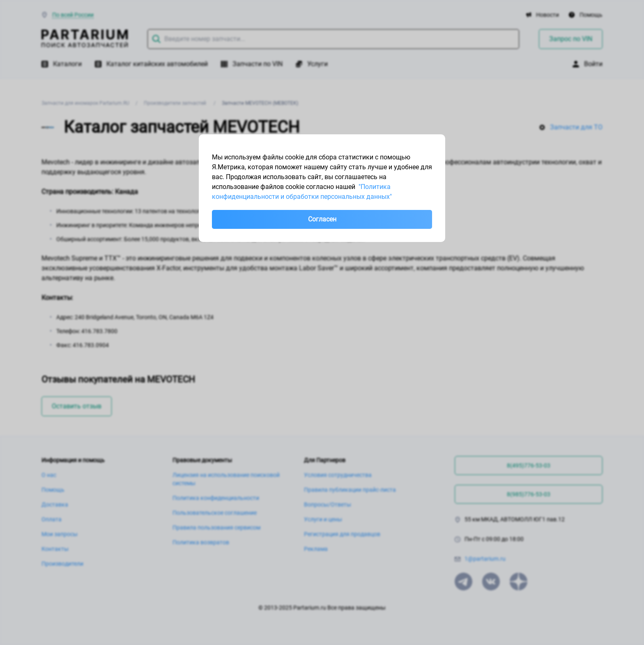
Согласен (322, 219)
